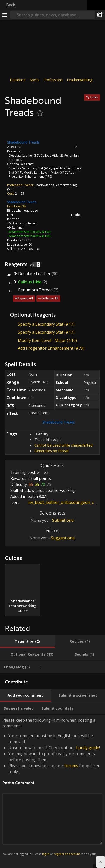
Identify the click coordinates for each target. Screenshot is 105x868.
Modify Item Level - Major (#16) (45, 172)
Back (11, 5)
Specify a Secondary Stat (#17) (30, 168)
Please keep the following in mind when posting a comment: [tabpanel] (52, 790)
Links (94, 97)
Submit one (63, 520)
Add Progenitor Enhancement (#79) (42, 174)
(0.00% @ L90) (41, 232)
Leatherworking (80, 80)
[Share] (100, 15)
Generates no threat (52, 451)
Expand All (25, 298)
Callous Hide (50, 155)
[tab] (27, 641)
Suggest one (63, 538)
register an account (67, 854)
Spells (35, 80)
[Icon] (13, 129)
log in (46, 854)
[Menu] (5, 15)
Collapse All (50, 298)
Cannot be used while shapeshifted (64, 445)
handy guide (88, 748)
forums (71, 766)
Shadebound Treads (22, 202)
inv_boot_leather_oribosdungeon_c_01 (60, 502)
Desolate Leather (21, 155)
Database (18, 80)
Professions (53, 80)
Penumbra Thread (35, 290)
